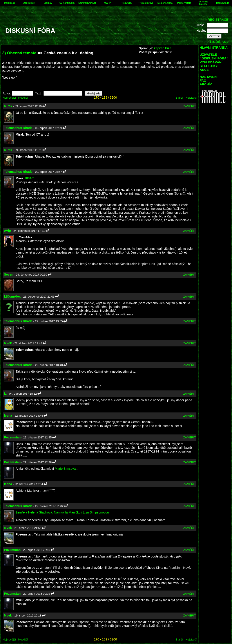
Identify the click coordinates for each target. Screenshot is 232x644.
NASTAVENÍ (209, 77)
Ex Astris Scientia (203, 3)
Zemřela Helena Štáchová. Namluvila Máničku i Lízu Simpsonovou (62, 512)
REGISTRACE (218, 20)
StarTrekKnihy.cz (87, 3)
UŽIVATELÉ (208, 55)
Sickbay (48, 3)
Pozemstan (12, 437)
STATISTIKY (209, 66)
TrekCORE (127, 3)
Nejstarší (191, 98)
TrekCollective (146, 3)
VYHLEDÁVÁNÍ (211, 62)
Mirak (8, 106)
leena (8, 416)
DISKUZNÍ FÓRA (214, 58)
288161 (30, 178)
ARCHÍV (206, 84)
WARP (108, 3)
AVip (7, 231)
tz (5, 394)
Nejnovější (9, 98)
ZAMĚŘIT (189, 106)
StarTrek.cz (29, 3)
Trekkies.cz (10, 3)
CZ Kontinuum (67, 3)
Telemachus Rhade (18, 128)
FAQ (203, 81)
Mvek (8, 343)
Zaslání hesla (219, 42)
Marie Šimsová (65, 469)
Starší (179, 98)
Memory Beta (184, 3)
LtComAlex (12, 296)
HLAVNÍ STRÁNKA (214, 48)
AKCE (204, 70)
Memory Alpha (165, 3)
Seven (9, 274)
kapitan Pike (163, 48)
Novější (23, 98)
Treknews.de (222, 3)
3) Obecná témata (19, 53)
